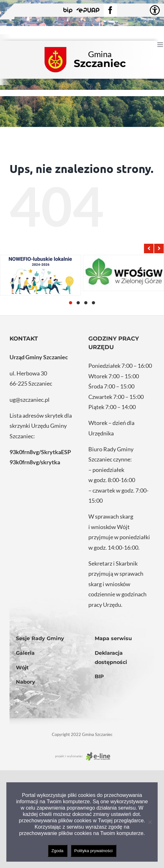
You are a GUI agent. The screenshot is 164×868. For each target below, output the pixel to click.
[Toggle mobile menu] (161, 45)
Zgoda (58, 851)
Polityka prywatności (94, 851)
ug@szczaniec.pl (30, 400)
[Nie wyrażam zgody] (150, 822)
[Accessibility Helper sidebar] (155, 10)
